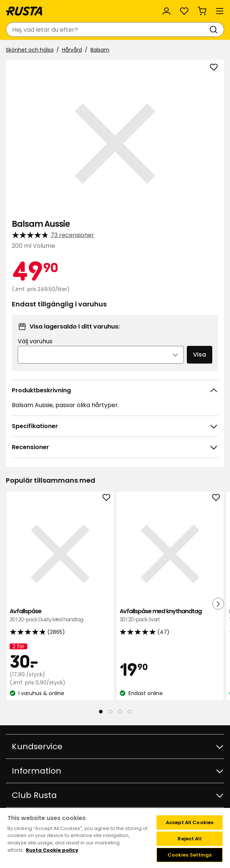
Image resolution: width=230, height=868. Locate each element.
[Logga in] (167, 11)
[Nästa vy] (218, 604)
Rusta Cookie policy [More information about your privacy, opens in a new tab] (52, 850)
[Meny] (220, 11)
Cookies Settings (190, 855)
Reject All (189, 839)
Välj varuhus (35, 341)
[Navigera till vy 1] (101, 712)
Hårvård (72, 50)
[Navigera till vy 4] (130, 712)
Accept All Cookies (190, 822)
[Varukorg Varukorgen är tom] (202, 11)
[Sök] (215, 29)
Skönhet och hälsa (30, 50)
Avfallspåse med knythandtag (170, 616)
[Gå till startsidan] (25, 11)
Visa (200, 355)
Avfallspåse (60, 616)
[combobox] (108, 29)
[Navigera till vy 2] (110, 712)
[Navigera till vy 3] (120, 712)
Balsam (100, 50)
